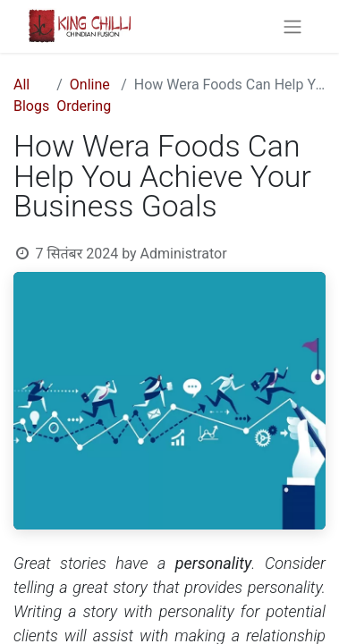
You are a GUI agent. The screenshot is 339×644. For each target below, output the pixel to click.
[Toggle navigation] (292, 26)
